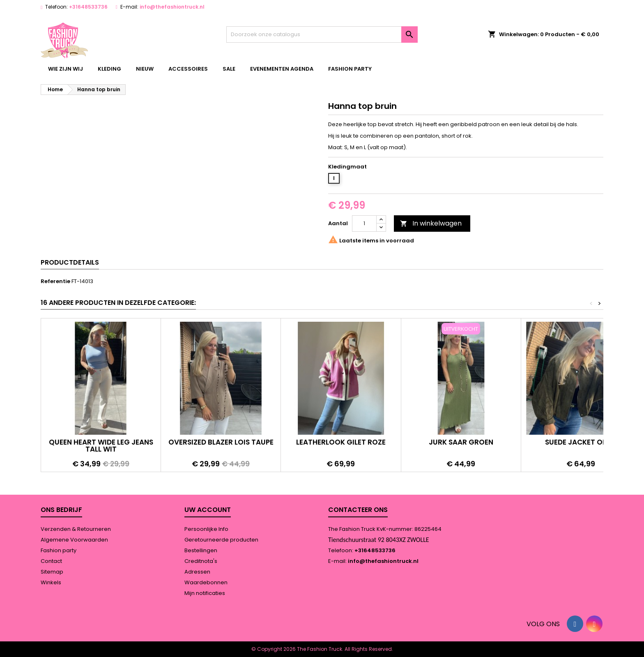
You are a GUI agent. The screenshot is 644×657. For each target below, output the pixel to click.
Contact (51, 561)
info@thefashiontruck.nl (172, 7)
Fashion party (350, 69)
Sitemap (52, 572)
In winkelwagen (431, 223)
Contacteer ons (358, 510)
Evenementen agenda (282, 69)
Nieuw (145, 69)
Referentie (55, 281)
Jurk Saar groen (461, 442)
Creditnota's (201, 561)
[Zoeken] (322, 35)
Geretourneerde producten (221, 540)
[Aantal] (364, 224)
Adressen (197, 572)
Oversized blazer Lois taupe (221, 442)
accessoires (188, 69)
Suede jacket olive (581, 442)
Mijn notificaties (205, 593)
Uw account (208, 510)
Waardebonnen (206, 582)
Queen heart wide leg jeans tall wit (101, 446)
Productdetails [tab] (70, 262)
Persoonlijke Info (206, 529)
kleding (109, 69)
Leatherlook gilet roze (341, 442)
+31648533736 (88, 7)
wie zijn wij (66, 69)
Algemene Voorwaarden (74, 540)
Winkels (51, 582)
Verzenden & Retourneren (76, 529)
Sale (229, 69)
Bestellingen (201, 550)
